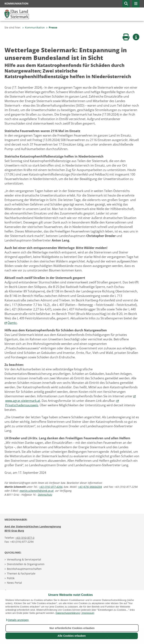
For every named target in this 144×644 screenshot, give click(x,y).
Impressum (88, 613)
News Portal (14, 583)
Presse (52, 27)
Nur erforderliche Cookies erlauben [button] (72, 628)
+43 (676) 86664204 (90, 487)
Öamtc (12, 323)
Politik (11, 578)
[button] (17, 620)
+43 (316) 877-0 (25, 538)
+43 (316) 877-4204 (51, 487)
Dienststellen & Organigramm (26, 564)
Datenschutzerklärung (68, 613)
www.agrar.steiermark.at (23, 401)
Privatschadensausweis (22, 405)
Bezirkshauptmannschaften (24, 569)
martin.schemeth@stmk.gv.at (37, 491)
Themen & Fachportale (21, 573)
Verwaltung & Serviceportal (24, 559)
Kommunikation (34, 27)
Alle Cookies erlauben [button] (72, 636)
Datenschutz (45, 495)
